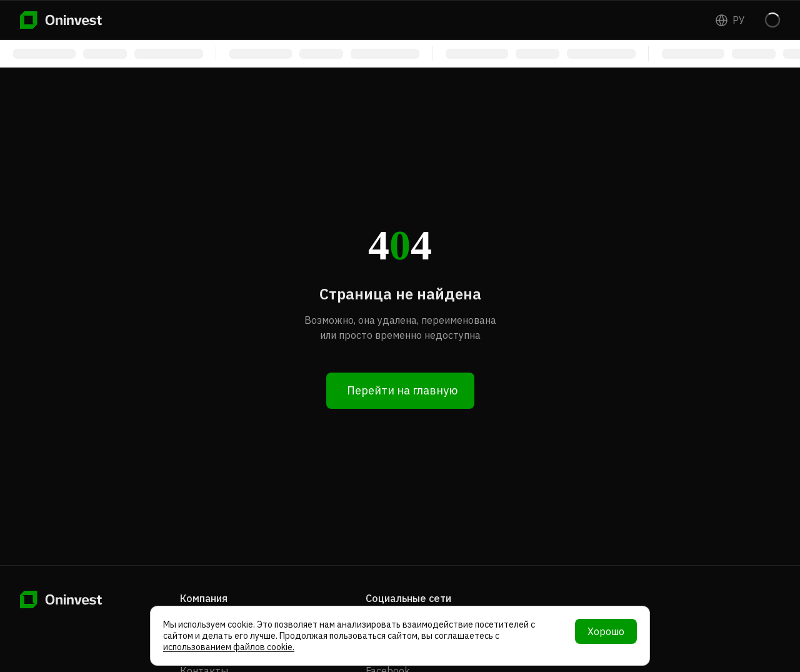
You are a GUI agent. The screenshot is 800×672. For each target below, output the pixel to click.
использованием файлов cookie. (229, 647)
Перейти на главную (402, 390)
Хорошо (606, 631)
